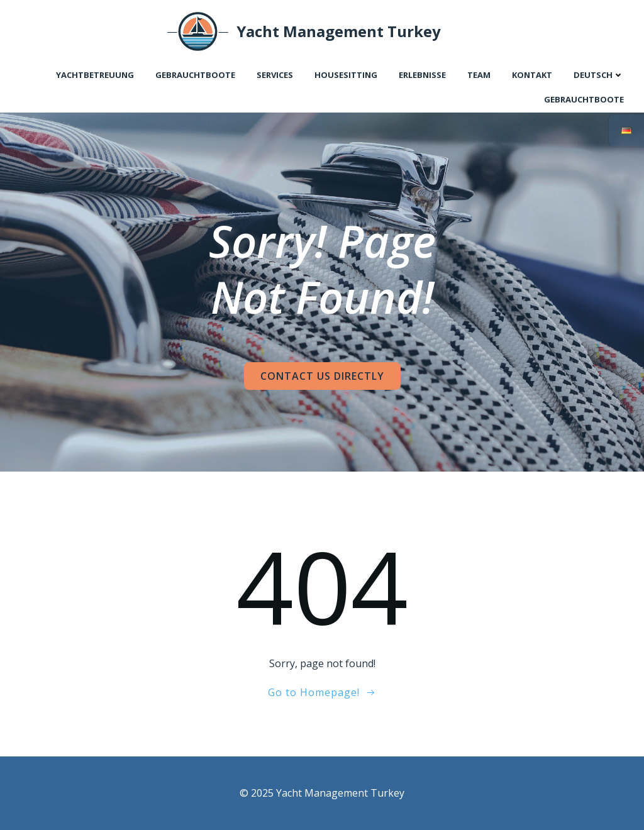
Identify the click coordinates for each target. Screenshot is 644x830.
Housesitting (346, 75)
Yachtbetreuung (95, 75)
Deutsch (599, 75)
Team (479, 75)
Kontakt (532, 75)
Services (275, 75)
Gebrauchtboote (195, 75)
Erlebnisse (422, 75)
